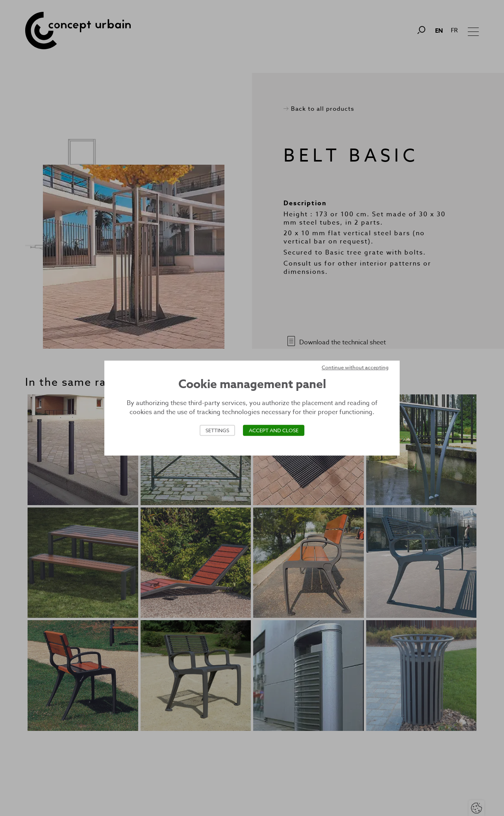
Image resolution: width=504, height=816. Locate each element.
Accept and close (274, 430)
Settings (217, 430)
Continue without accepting (355, 367)
